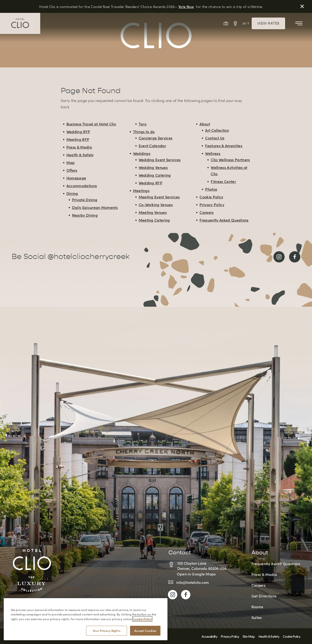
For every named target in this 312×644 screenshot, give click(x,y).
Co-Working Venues (156, 204)
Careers (207, 212)
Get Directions (264, 596)
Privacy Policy (212, 204)
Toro (143, 124)
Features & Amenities (224, 146)
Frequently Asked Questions (224, 220)
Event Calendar (152, 146)
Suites (257, 617)
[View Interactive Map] (235, 23)
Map (71, 162)
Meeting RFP (78, 139)
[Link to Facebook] (295, 257)
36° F (246, 23)
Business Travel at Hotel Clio (91, 124)
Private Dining (85, 200)
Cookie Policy (211, 197)
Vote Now (186, 6)
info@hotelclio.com (193, 582)
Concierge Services (156, 138)
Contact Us (215, 138)
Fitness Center (223, 181)
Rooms (257, 607)
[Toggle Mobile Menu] (299, 23)
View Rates (268, 23)
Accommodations (82, 186)
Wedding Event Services (160, 160)
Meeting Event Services (159, 197)
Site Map (249, 636)
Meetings (141, 190)
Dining (72, 193)
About (205, 124)
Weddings (142, 153)
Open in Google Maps (196, 574)
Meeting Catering (154, 220)
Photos (211, 189)
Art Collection (217, 130)
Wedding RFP (78, 131)
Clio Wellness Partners (230, 160)
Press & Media (79, 147)
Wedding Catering (155, 175)
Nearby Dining (85, 215)
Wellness (213, 153)
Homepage (76, 178)
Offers (72, 170)
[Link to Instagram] (279, 257)
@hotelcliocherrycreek (89, 257)
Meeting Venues (153, 212)
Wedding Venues (153, 167)
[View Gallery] (226, 23)
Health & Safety (80, 155)
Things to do (144, 131)
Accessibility (209, 636)
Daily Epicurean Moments (95, 207)
